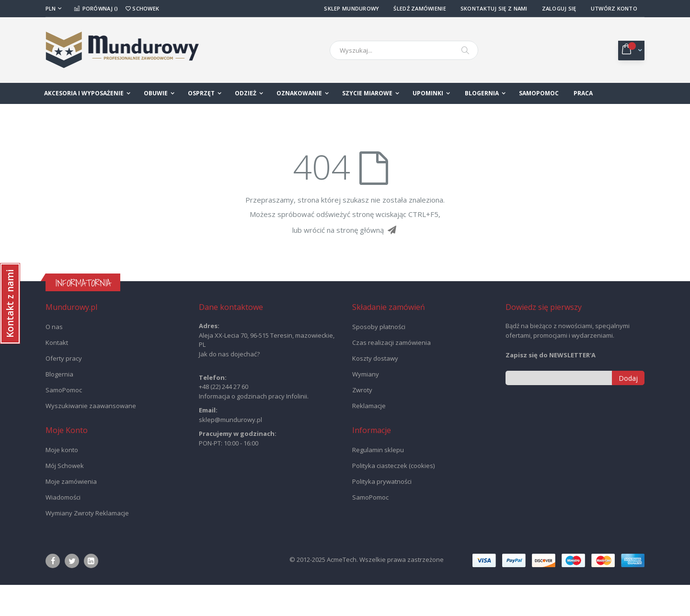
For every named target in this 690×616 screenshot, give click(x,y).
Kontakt (57, 374)
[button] (10, 303)
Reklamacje (369, 437)
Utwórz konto (614, 8)
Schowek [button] (142, 8)
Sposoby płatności (379, 358)
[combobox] (404, 50)
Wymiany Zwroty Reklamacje (87, 544)
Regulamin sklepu (378, 481)
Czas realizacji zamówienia (391, 374)
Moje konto (62, 481)
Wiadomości (63, 528)
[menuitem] (485, 93)
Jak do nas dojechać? (229, 385)
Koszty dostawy (375, 389)
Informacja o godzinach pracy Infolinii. (254, 427)
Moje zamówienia (71, 513)
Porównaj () (96, 8)
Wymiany (366, 405)
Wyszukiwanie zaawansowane (91, 437)
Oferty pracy (64, 389)
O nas (54, 358)
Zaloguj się (559, 8)
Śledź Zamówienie (420, 8)
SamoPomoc (64, 421)
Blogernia (59, 405)
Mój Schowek (65, 497)
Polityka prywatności (382, 513)
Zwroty (362, 421)
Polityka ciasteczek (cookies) (393, 497)
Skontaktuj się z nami (494, 8)
